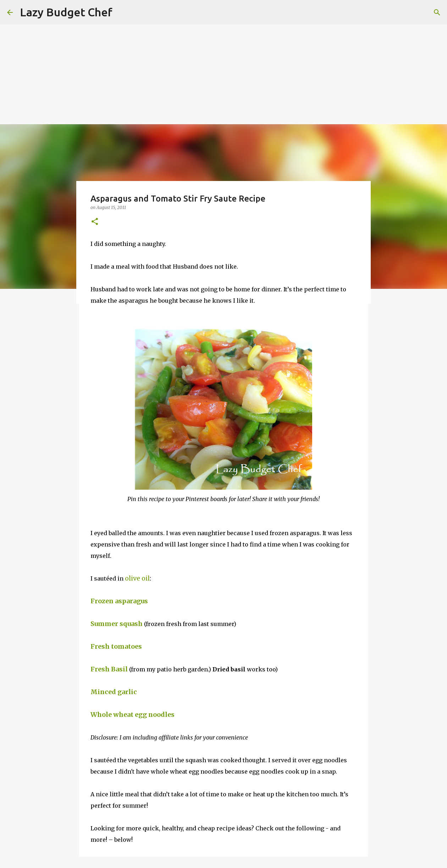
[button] (95, 222)
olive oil (137, 578)
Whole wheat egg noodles (134, 715)
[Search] (437, 12)
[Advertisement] (213, 50)
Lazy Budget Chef (66, 12)
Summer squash (117, 624)
